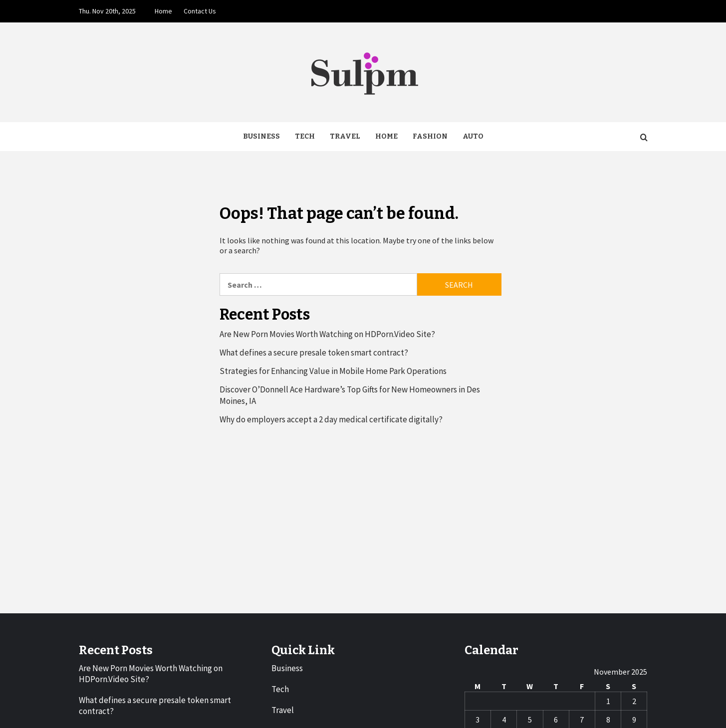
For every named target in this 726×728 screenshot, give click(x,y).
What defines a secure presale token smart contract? (314, 353)
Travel (345, 136)
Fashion (430, 136)
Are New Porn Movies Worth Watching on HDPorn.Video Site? (327, 334)
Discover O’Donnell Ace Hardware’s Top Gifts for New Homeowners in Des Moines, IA (350, 395)
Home (163, 11)
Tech (305, 136)
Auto (473, 136)
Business (261, 136)
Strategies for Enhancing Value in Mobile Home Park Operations (333, 371)
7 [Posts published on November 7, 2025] (582, 720)
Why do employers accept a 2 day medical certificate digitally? (331, 419)
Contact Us (200, 11)
